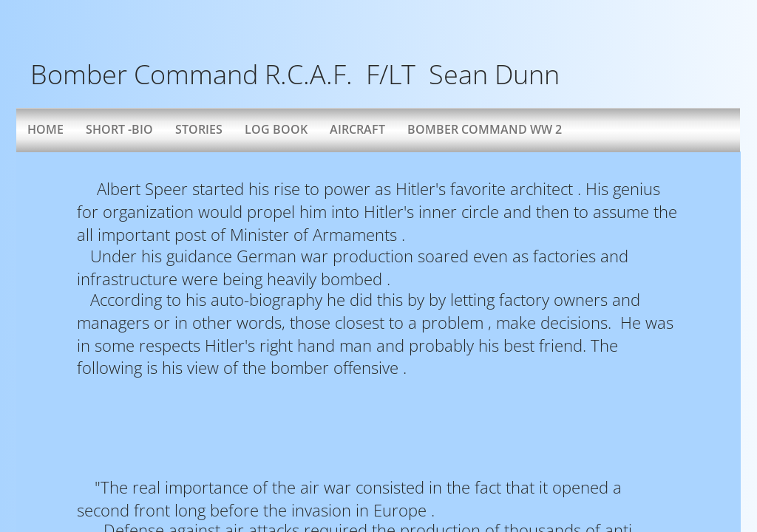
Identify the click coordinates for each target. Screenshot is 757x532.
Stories (199, 129)
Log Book (276, 129)
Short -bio (119, 129)
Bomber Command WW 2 (485, 129)
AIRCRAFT (357, 129)
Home (45, 129)
